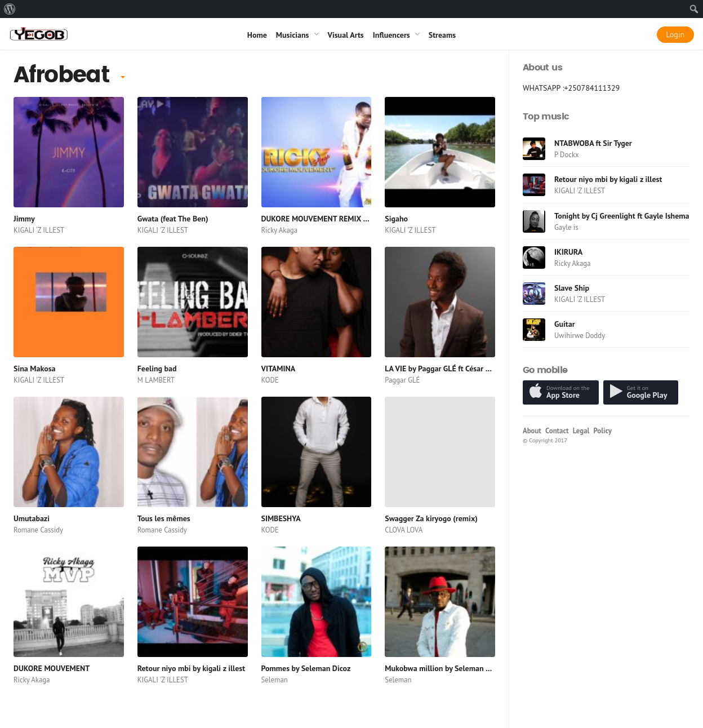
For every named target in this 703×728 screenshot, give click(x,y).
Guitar (565, 324)
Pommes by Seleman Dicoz (306, 668)
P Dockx (567, 155)
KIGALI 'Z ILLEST (39, 230)
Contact (557, 431)
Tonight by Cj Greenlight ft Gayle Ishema (622, 216)
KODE (270, 380)
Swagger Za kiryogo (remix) (431, 518)
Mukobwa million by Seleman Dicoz (444, 668)
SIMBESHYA (281, 518)
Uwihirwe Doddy (580, 336)
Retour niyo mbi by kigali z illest (191, 668)
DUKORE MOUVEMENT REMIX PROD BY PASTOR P (345, 219)
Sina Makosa (35, 369)
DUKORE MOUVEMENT (52, 668)
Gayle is (566, 227)
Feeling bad (157, 369)
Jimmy (24, 219)
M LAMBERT (156, 380)
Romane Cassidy (38, 530)
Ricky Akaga (280, 230)
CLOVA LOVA (404, 530)
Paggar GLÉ (402, 380)
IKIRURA (568, 252)
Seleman (275, 680)
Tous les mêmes (164, 518)
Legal (581, 431)
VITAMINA (279, 369)
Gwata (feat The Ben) (173, 219)
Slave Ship (572, 288)
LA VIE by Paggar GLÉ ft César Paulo (444, 369)
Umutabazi (32, 518)
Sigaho (396, 219)
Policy (603, 431)
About (532, 431)
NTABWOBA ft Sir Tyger (593, 143)
